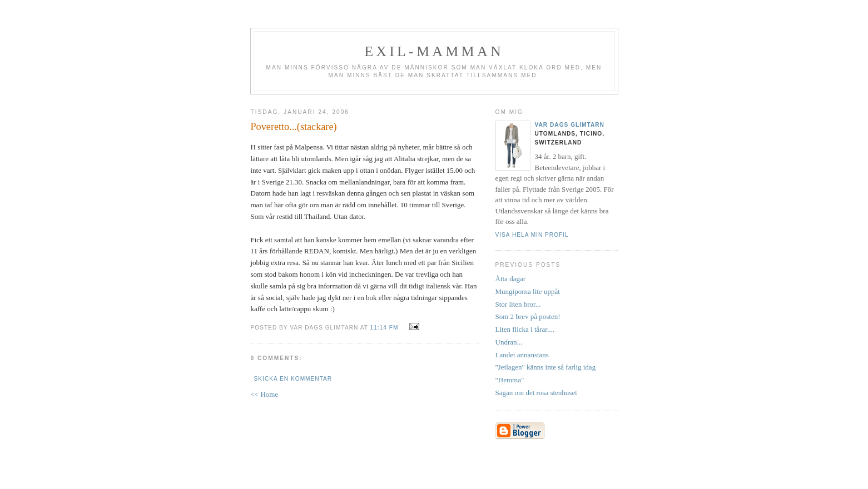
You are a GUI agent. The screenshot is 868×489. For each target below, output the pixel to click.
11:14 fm (385, 328)
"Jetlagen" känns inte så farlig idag (546, 367)
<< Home (265, 394)
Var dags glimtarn (570, 125)
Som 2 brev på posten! (528, 316)
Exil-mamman (434, 51)
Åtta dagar (511, 279)
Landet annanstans (522, 355)
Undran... (509, 342)
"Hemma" (510, 380)
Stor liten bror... (518, 304)
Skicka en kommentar (293, 379)
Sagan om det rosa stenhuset (536, 393)
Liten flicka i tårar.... (525, 329)
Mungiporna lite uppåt (528, 291)
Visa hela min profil (532, 235)
